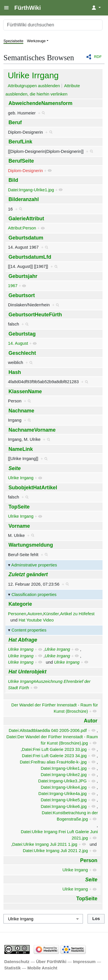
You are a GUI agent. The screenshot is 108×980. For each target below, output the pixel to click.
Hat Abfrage (23, 640)
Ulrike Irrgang (33, 75)
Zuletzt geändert (28, 574)
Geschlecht (22, 353)
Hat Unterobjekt (28, 672)
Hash (15, 372)
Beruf (15, 122)
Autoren (35, 614)
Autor (91, 721)
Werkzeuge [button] (36, 41)
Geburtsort (22, 295)
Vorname (19, 526)
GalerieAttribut (26, 219)
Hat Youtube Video (36, 620)
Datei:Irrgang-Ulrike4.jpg (64, 787)
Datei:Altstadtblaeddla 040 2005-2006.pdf (48, 730)
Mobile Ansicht (42, 968)
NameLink (21, 449)
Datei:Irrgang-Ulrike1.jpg (31, 190)
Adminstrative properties (34, 565)
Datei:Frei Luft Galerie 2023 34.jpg (54, 756)
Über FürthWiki (51, 962)
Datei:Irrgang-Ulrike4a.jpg (62, 794)
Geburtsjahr (23, 276)
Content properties (29, 630)
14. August (18, 343)
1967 (13, 286)
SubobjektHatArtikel (33, 488)
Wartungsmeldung (31, 545)
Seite (15, 468)
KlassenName (25, 391)
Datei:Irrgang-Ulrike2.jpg (64, 775)
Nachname (21, 411)
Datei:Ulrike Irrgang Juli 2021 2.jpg (55, 851)
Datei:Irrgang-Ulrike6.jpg (64, 806)
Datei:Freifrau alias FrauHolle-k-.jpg (53, 762)
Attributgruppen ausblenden (34, 86)
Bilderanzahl (24, 199)
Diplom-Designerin (25, 171)
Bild (13, 180)
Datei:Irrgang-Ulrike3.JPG (63, 781)
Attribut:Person (22, 228)
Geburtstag (22, 334)
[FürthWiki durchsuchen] (53, 25)
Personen (17, 614)
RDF (98, 57)
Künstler (51, 614)
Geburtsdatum (26, 238)
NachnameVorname (32, 430)
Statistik (13, 968)
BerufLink (20, 142)
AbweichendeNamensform (41, 103)
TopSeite (19, 507)
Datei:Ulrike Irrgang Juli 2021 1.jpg (45, 844)
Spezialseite (13, 41)
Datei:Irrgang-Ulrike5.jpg (64, 800)
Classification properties (34, 595)
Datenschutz (17, 962)
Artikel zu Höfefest (77, 614)
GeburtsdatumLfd (30, 257)
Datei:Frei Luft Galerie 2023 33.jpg (54, 749)
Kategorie (20, 604)
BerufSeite (21, 161)
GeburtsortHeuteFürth (35, 315)
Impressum (84, 962)
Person (89, 860)
